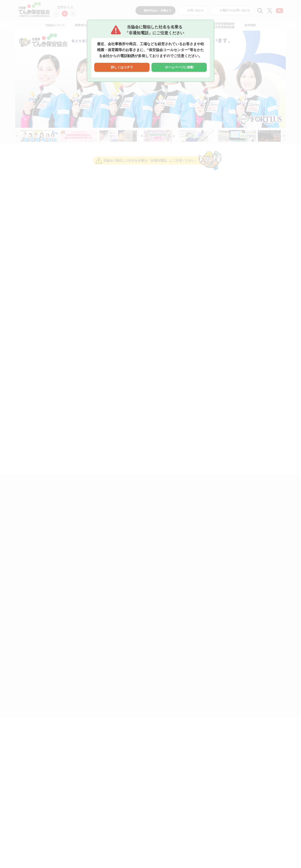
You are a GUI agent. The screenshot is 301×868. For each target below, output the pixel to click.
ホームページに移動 (179, 67)
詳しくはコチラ (122, 67)
